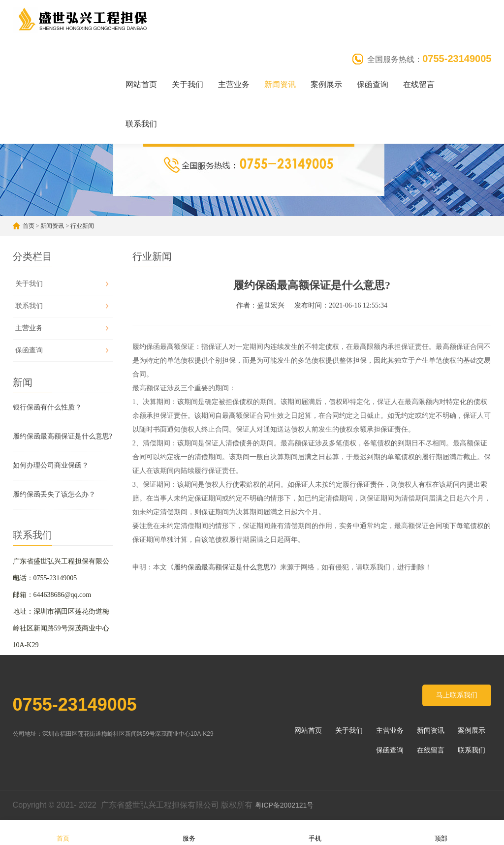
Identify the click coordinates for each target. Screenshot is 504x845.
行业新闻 (82, 226)
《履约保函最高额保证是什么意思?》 (223, 567)
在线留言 (419, 84)
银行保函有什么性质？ (47, 407)
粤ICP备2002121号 (285, 805)
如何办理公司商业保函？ (51, 465)
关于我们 (188, 84)
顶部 (441, 832)
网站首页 (141, 84)
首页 (29, 226)
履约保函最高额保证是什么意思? (63, 436)
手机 (315, 832)
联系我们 (141, 124)
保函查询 (373, 84)
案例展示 (326, 84)
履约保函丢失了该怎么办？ (54, 494)
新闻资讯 (280, 84)
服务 (189, 832)
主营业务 (234, 84)
